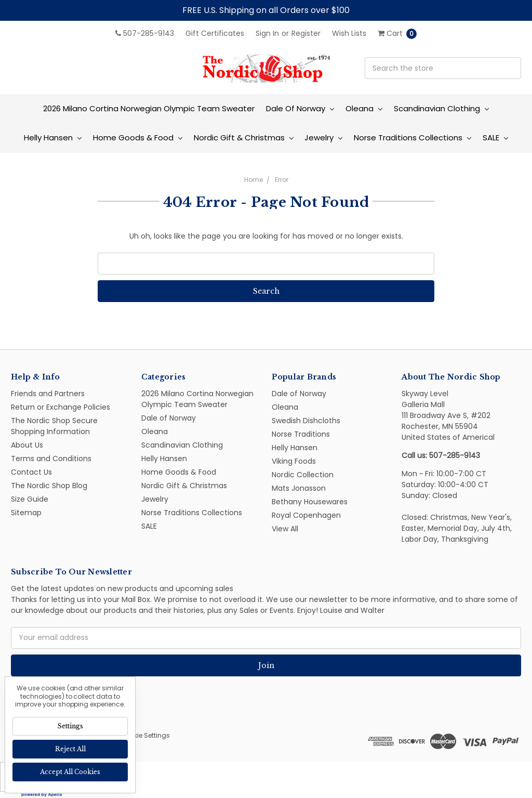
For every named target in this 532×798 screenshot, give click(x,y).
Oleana (364, 108)
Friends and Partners (48, 394)
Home (254, 180)
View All (285, 529)
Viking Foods (294, 461)
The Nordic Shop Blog (49, 486)
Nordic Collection (303, 475)
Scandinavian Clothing (441, 108)
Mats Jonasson (299, 488)
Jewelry (323, 138)
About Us (27, 445)
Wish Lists (349, 33)
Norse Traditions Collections (413, 138)
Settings (70, 726)
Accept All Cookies (70, 772)
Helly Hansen (53, 138)
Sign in (267, 33)
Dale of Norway (300, 108)
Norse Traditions (301, 434)
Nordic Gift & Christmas (244, 138)
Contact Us (31, 472)
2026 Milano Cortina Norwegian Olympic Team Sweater (149, 108)
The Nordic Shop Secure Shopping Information (54, 426)
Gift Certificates (215, 33)
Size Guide (30, 499)
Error (282, 180)
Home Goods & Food (138, 138)
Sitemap (26, 513)
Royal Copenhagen (306, 515)
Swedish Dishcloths (306, 421)
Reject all (70, 749)
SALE (495, 138)
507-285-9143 (145, 33)
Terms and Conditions (51, 459)
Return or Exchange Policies (61, 407)
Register (306, 33)
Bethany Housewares (310, 502)
